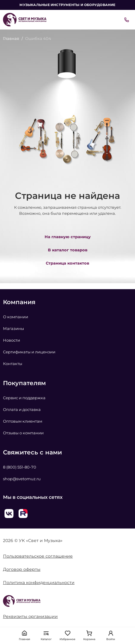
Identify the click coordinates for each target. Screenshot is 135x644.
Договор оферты (22, 569)
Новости (12, 340)
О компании (16, 317)
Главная (11, 38)
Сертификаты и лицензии (29, 352)
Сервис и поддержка (24, 398)
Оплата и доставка (22, 409)
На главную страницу (68, 237)
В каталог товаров (68, 250)
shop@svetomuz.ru (22, 479)
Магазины (13, 328)
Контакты (13, 364)
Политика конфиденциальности (39, 583)
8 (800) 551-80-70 (20, 467)
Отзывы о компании (23, 433)
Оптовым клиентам (23, 421)
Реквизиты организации (30, 616)
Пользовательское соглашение (38, 556)
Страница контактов (67, 263)
